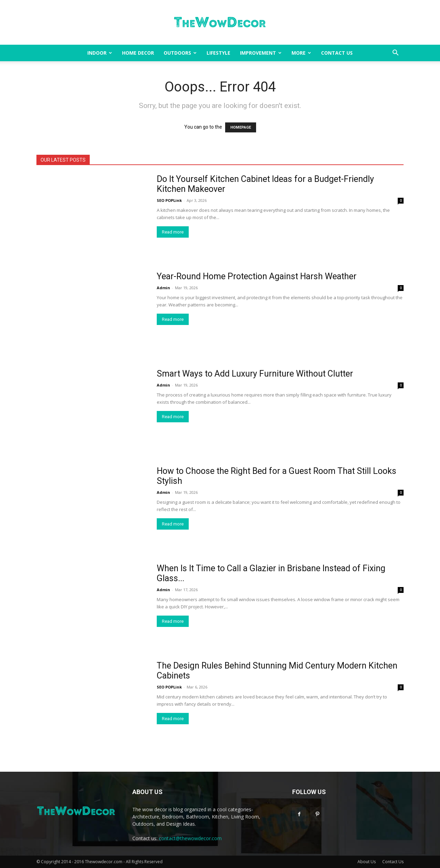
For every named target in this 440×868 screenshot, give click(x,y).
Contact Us (337, 53)
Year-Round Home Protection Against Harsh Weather (257, 276)
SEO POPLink (169, 200)
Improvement (261, 53)
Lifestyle (218, 53)
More (301, 53)
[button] (395, 53)
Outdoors (180, 53)
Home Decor (138, 53)
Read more (173, 232)
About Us (367, 862)
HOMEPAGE (241, 127)
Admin (163, 288)
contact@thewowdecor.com (190, 838)
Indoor (100, 53)
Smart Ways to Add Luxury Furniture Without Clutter (255, 374)
